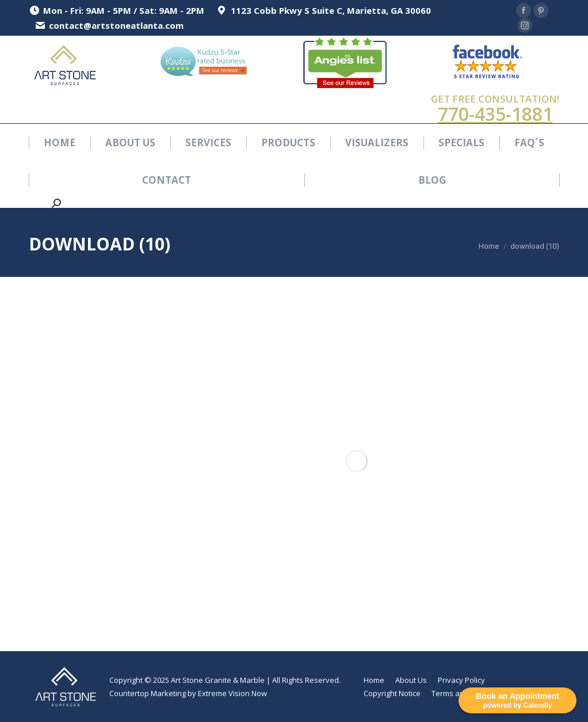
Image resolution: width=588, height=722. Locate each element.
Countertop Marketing (148, 693)
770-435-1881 (495, 114)
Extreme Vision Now (232, 693)
